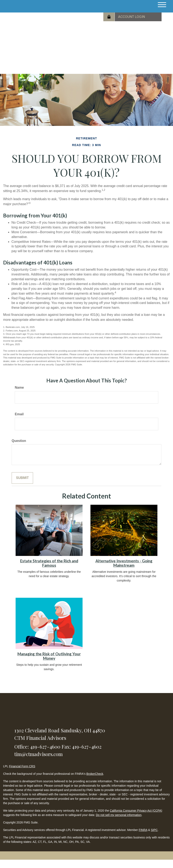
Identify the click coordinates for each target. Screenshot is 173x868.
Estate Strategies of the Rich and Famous (49, 563)
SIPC (154, 830)
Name (19, 387)
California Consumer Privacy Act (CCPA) (136, 811)
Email (19, 414)
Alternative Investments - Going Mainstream (124, 563)
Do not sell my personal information (119, 815)
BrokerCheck (95, 774)
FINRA (143, 830)
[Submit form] (22, 478)
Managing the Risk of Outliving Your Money (49, 656)
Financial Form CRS (22, 766)
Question (19, 441)
